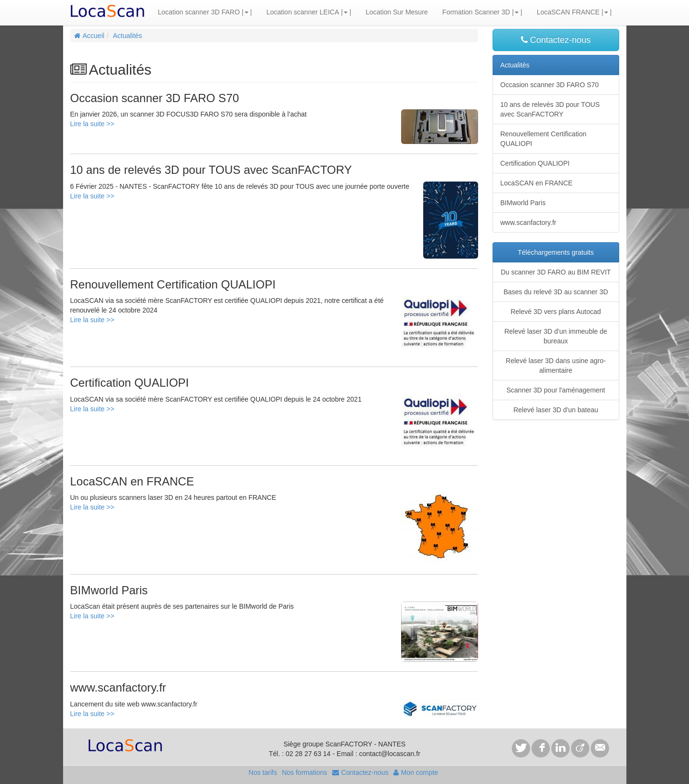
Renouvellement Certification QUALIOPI (543, 139)
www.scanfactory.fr (528, 222)
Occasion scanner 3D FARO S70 (550, 85)
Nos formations (304, 772)
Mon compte (416, 772)
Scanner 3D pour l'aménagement (556, 390)
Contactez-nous (556, 40)
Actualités (127, 36)
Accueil (89, 36)
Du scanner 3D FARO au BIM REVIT (556, 272)
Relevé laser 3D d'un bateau (556, 410)
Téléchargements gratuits (556, 252)
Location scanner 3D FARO (199, 12)
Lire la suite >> (92, 124)
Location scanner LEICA (303, 12)
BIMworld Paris (523, 203)
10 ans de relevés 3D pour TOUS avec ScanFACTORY (550, 109)
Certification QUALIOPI (535, 163)
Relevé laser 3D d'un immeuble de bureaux (556, 336)
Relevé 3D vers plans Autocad (556, 312)
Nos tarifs (263, 772)
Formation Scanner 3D (476, 12)
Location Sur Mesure (396, 12)
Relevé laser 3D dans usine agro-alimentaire (556, 366)
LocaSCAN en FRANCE (536, 183)
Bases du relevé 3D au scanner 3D (556, 292)
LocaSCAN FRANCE (568, 12)
